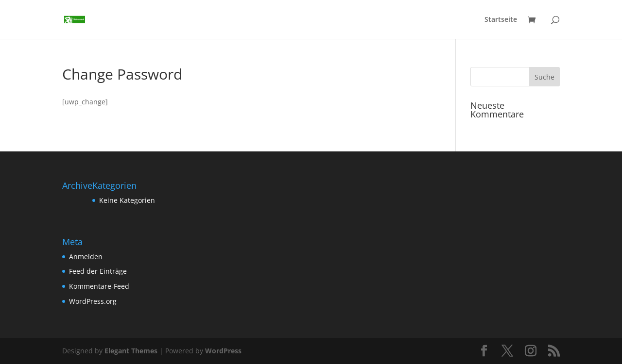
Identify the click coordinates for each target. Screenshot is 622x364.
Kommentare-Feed (99, 286)
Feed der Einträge (98, 271)
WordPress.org (93, 301)
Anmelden (86, 256)
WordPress (223, 351)
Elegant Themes (131, 351)
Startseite (501, 20)
